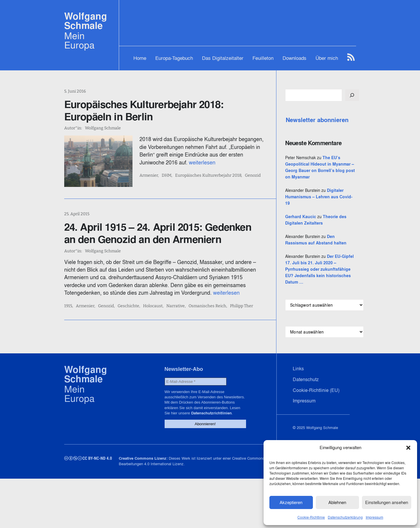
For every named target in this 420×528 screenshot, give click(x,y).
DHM (167, 176)
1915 (68, 306)
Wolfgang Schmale (86, 21)
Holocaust (153, 306)
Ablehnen (337, 502)
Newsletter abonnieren (317, 120)
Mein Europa (79, 40)
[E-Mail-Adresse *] (196, 382)
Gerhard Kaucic (301, 217)
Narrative (176, 306)
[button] (408, 448)
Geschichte (128, 306)
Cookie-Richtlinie (311, 517)
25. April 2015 (77, 214)
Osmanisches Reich (207, 306)
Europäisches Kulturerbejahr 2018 (208, 176)
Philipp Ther (242, 306)
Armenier (149, 176)
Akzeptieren (291, 502)
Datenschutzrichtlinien (211, 413)
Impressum (374, 517)
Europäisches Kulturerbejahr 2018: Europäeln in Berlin (144, 110)
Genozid (253, 176)
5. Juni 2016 (75, 91)
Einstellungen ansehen (387, 502)
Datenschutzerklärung (345, 517)
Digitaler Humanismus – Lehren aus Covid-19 (319, 197)
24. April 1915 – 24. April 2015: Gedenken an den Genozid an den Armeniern (158, 233)
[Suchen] (352, 95)
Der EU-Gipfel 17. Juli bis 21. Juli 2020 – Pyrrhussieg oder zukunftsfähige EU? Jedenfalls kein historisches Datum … (319, 269)
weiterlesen (202, 163)
